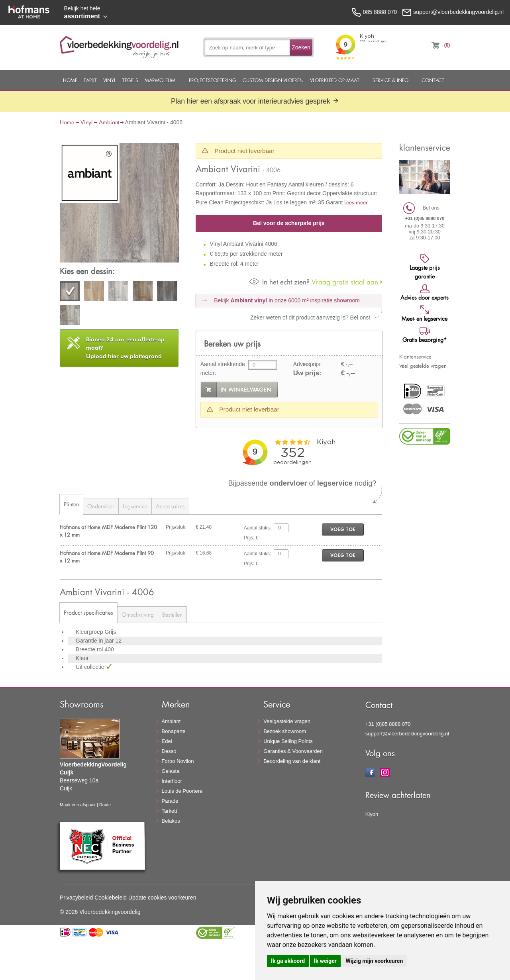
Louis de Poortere (182, 791)
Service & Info (390, 80)
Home (70, 80)
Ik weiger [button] (325, 961)
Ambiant (109, 122)
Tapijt (90, 80)
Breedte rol (90, 649)
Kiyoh (372, 814)
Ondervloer (101, 506)
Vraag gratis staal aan (314, 282)
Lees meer (356, 202)
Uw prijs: (307, 373)
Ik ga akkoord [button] (288, 961)
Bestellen (172, 614)
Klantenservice (415, 357)
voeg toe (343, 529)
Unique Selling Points (288, 741)
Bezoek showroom (285, 731)
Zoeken (301, 47)
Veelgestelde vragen (287, 721)
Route (105, 805)
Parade (170, 801)
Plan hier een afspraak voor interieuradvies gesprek (255, 101)
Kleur (82, 658)
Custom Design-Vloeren (273, 80)
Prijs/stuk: (176, 527)
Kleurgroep (90, 632)
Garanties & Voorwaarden (293, 751)
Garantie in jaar (96, 641)
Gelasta (171, 771)
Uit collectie (91, 667)
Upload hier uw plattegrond (125, 348)
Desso (169, 751)
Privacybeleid (76, 898)
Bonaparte (174, 731)
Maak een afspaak (78, 805)
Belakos (171, 821)
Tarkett (170, 811)
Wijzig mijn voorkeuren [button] (374, 961)
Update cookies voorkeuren (162, 898)
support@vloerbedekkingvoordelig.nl (407, 734)
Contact (433, 80)
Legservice (135, 506)
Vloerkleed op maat (335, 80)
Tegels (130, 80)
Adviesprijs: (308, 364)
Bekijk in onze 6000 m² (287, 300)
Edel (167, 741)
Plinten (71, 504)
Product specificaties (88, 612)
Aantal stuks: (258, 528)
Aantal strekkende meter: (223, 368)
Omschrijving (138, 614)
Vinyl (110, 80)
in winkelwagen (246, 390)
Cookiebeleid (111, 898)
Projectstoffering (213, 80)
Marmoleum (160, 80)
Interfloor (172, 781)
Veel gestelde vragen (423, 366)
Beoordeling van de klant (292, 761)
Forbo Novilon (178, 761)
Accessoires (170, 506)
